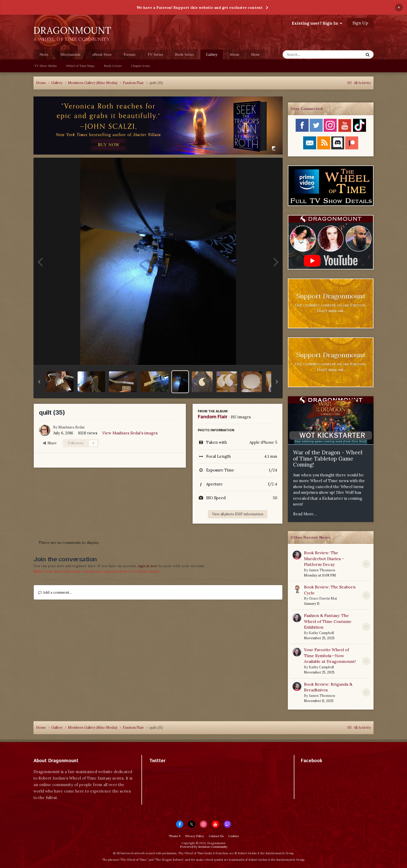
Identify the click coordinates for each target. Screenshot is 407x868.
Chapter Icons (141, 66)
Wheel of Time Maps (80, 66)
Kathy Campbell (321, 633)
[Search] (310, 54)
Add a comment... (55, 592)
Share (50, 443)
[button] (39, 382)
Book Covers (113, 66)
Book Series (184, 54)
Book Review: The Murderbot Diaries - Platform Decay (324, 558)
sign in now (148, 566)
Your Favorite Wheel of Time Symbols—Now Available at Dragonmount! (330, 655)
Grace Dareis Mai (323, 598)
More (256, 54)
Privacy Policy (195, 836)
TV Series (155, 54)
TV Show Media (45, 66)
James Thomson (322, 570)
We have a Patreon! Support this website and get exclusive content (200, 8)
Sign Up (360, 23)
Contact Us (216, 836)
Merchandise (70, 54)
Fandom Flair (213, 417)
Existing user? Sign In (317, 23)
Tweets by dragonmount (172, 770)
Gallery (212, 56)
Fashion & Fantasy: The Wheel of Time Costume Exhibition (328, 621)
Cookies (233, 836)
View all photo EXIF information (238, 514)
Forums (130, 54)
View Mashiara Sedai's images (130, 433)
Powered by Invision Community (204, 847)
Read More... (305, 514)
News (44, 54)
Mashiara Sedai (71, 427)
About (234, 54)
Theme (175, 836)
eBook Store (102, 54)
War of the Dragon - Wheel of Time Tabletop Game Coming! (328, 459)
